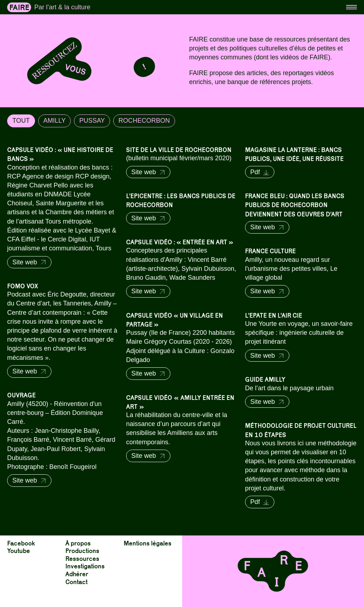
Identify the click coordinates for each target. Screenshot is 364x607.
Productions (82, 550)
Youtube (19, 550)
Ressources (82, 558)
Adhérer (77, 574)
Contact (76, 581)
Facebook (21, 543)
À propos (78, 543)
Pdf (260, 172)
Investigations (85, 566)
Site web (29, 262)
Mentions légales (148, 543)
